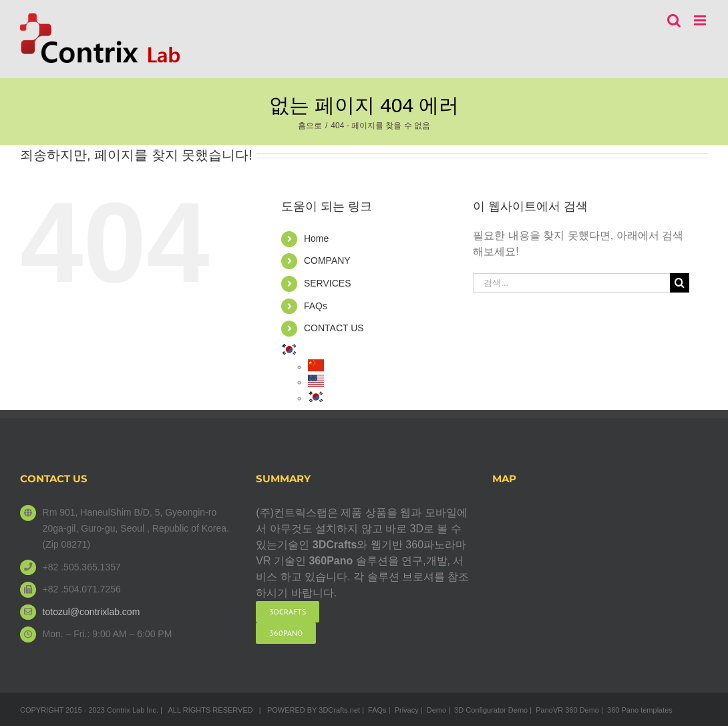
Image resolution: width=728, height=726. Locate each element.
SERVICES (328, 283)
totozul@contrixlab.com (92, 612)
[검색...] (571, 283)
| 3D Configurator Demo (488, 710)
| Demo (433, 710)
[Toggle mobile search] (674, 20)
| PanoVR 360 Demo (564, 710)
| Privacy (404, 710)
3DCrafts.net (339, 710)
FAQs (316, 306)
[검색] (680, 283)
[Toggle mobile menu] (701, 20)
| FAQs (374, 710)
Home (316, 238)
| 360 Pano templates (637, 710)
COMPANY (327, 260)
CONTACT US (334, 328)
